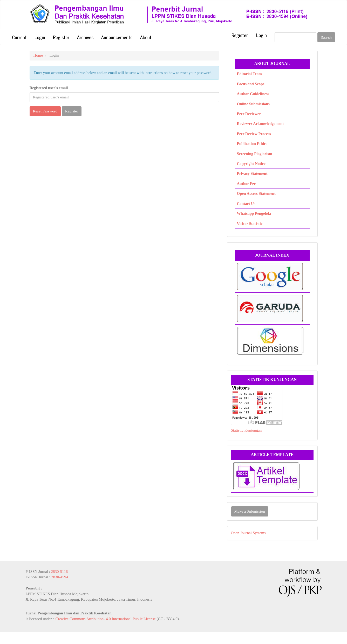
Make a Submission (250, 511)
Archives (85, 37)
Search (326, 37)
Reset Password (45, 111)
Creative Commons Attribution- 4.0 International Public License (105, 619)
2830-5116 (59, 572)
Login (40, 37)
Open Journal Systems (248, 533)
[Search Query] (295, 37)
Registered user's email (49, 88)
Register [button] (72, 111)
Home (38, 55)
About (146, 37)
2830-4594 (60, 577)
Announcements (117, 37)
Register (61, 37)
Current (19, 37)
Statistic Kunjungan (246, 430)
